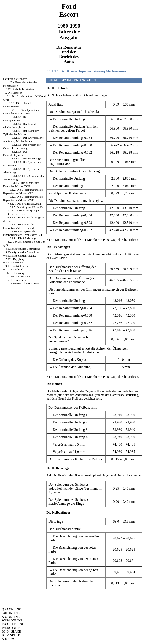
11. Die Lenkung (15, 273)
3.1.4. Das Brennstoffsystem (26, 204)
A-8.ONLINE (11, 617)
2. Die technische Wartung (20, 89)
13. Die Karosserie (16, 280)
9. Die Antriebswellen (18, 266)
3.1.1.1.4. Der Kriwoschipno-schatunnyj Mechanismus (24, 139)
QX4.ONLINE (11, 609)
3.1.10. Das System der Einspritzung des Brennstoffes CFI (23, 233)
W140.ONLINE (12, 628)
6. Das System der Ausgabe (21, 256)
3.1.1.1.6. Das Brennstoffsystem (15, 153)
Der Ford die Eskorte (15, 79)
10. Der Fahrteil (14, 269)
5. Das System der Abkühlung (22, 252)
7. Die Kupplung (15, 259)
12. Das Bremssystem (18, 276)
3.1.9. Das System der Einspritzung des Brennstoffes (20, 226)
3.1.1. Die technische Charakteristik (18, 105)
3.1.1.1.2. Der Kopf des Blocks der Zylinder (21, 126)
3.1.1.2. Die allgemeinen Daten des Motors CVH (21, 185)
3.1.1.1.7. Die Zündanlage (26, 159)
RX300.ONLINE (13, 624)
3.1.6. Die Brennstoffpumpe (23, 211)
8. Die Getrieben (15, 263)
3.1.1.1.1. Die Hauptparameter (15, 119)
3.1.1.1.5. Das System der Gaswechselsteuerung (22, 146)
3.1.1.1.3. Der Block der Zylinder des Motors (21, 133)
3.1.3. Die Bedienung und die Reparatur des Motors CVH (23, 198)
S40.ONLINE (11, 613)
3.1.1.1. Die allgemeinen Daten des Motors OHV (21, 112)
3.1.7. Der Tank (16, 214)
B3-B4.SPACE (11, 631)
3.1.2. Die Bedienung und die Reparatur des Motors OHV (23, 191)
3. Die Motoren (13, 93)
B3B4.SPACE (11, 635)
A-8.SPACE (10, 639)
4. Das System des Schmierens (23, 249)
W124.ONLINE (12, 620)
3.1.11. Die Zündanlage (23, 238)
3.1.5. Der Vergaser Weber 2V (27, 207)
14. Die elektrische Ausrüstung (23, 283)
